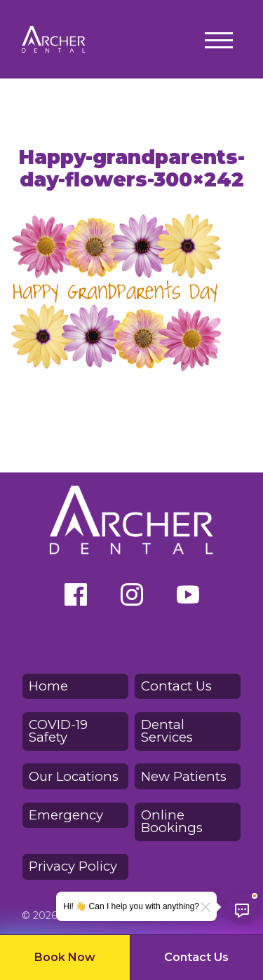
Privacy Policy (73, 866)
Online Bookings (172, 821)
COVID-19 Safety (58, 731)
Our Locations (74, 776)
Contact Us (196, 957)
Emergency (66, 815)
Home (48, 686)
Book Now (65, 957)
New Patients (184, 776)
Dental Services (167, 731)
